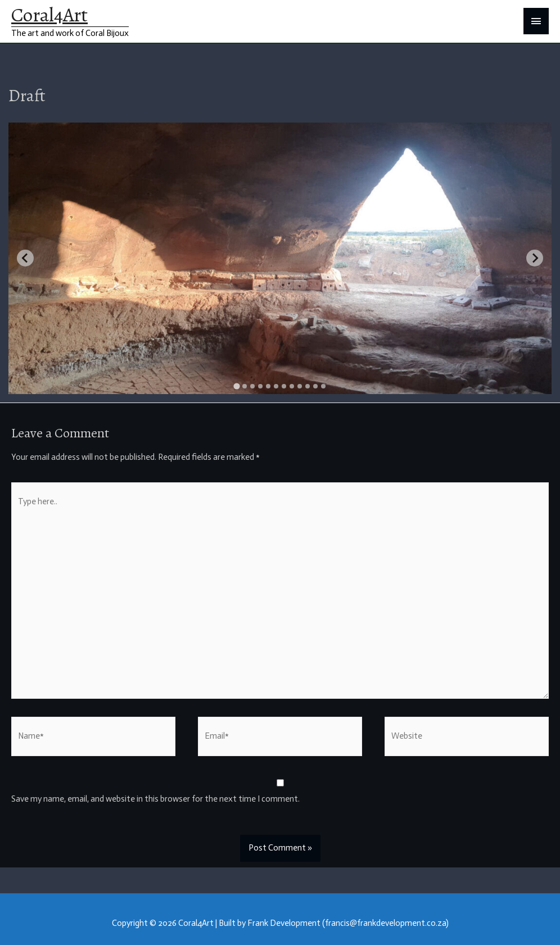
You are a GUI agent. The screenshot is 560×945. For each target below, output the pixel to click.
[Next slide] (535, 258)
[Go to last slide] (25, 258)
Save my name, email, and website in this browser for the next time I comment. (155, 799)
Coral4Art (49, 15)
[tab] (236, 386)
